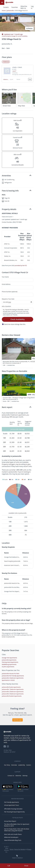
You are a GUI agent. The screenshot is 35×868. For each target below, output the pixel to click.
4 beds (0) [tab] (6, 62)
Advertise (18, 776)
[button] (17, 18)
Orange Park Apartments (9, 658)
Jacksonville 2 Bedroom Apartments (13, 692)
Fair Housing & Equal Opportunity (14, 812)
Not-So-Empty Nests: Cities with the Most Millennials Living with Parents (17, 830)
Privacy (29, 849)
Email (26, 866)
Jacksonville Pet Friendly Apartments (13, 676)
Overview (14, 765)
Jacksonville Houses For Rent (11, 674)
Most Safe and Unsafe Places (13, 834)
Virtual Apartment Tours (12, 805)
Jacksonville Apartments (9, 660)
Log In (32, 7)
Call (9, 866)
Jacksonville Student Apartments (12, 696)
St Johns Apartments (8, 667)
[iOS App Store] (8, 788)
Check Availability (17, 319)
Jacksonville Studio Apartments (11, 687)
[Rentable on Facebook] (5, 747)
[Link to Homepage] (9, 2)
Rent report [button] (17, 407)
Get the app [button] (18, 720)
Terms (12, 849)
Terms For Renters (20, 849)
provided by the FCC (21, 265)
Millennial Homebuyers (11, 837)
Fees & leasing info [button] (17, 191)
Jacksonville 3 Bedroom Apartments (13, 694)
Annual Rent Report (10, 821)
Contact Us (11, 776)
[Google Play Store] (23, 788)
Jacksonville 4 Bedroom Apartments (13, 678)
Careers (6, 7)
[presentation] (32, 352)
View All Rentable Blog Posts (13, 840)
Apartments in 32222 (8, 680)
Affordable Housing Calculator (13, 809)
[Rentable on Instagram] (8, 747)
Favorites (15, 7)
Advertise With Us (24, 7)
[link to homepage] (17, 732)
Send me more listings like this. (15, 324)
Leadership (22, 765)
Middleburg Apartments (9, 664)
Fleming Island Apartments (10, 662)
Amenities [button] (17, 176)
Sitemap (25, 776)
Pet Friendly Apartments (12, 802)
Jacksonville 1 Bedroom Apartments (13, 689)
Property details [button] (17, 209)
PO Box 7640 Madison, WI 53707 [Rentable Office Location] (10, 751)
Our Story (7, 765)
